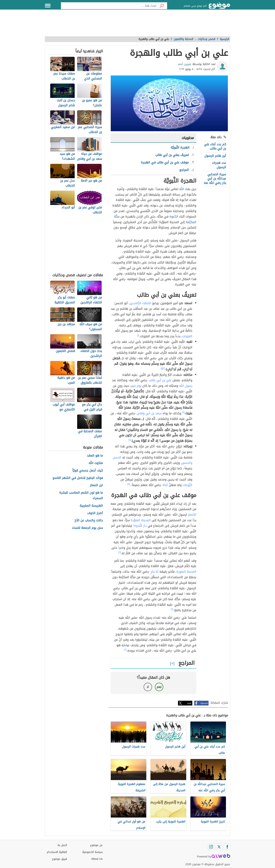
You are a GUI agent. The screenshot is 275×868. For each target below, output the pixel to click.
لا (148, 687)
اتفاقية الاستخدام (57, 852)
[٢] (164, 368)
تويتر (189, 703)
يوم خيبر (136, 386)
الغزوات (187, 336)
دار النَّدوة (140, 526)
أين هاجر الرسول (215, 156)
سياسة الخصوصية (92, 852)
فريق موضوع (59, 859)
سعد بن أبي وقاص (149, 413)
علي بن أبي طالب (160, 380)
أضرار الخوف (95, 513)
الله (182, 189)
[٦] (120, 552)
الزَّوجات (187, 485)
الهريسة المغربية (91, 506)
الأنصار (192, 515)
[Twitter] (219, 847)
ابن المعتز (96, 485)
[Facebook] (227, 847)
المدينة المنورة (186, 572)
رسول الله (186, 386)
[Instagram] (211, 847)
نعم (159, 687)
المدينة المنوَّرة (141, 520)
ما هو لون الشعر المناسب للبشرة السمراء (81, 496)
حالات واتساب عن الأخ (89, 521)
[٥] (129, 484)
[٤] (130, 440)
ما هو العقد (95, 456)
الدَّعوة (174, 217)
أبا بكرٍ (155, 572)
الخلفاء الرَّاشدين (140, 303)
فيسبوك (204, 703)
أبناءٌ (165, 485)
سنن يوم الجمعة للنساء (87, 528)
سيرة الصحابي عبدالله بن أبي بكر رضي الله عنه (215, 179)
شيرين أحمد (184, 64)
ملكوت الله (96, 463)
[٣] (184, 412)
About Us (97, 859)
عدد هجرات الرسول (219, 165)
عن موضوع (96, 845)
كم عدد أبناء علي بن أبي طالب (215, 146)
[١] (138, 335)
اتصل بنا (62, 845)
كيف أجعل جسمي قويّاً (88, 471)
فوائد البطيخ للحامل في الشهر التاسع (78, 478)
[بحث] (162, 6)
